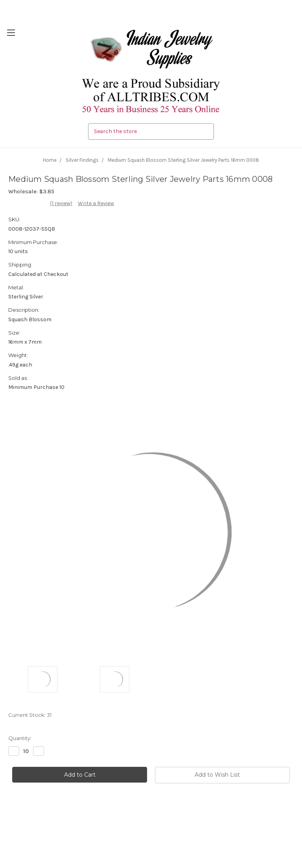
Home (50, 160)
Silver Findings (82, 160)
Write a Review (96, 203)
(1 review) (61, 203)
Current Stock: (30, 715)
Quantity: (20, 738)
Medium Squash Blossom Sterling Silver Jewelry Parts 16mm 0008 (183, 160)
